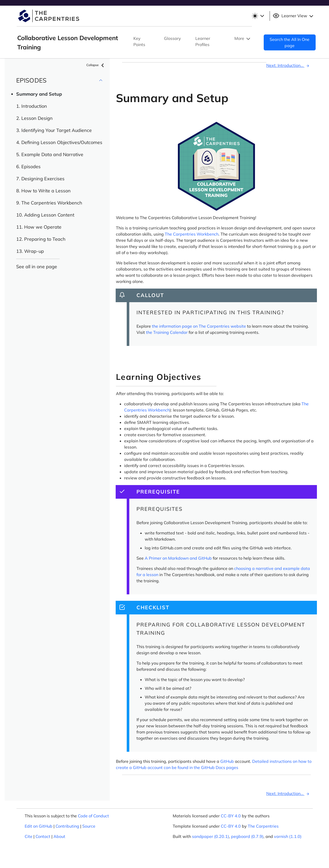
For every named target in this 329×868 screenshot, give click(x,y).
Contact (43, 836)
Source (89, 826)
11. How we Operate (39, 227)
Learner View (294, 16)
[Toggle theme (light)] (258, 16)
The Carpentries (263, 826)
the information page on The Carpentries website (199, 326)
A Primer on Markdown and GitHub (178, 558)
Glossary (172, 38)
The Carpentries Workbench (192, 234)
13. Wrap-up (30, 251)
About (59, 836)
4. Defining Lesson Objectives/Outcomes (59, 142)
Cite (29, 836)
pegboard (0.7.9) (247, 836)
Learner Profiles (203, 41)
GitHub (227, 761)
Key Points (139, 41)
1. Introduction (32, 106)
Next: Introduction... (289, 65)
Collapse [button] (96, 65)
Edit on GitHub (39, 826)
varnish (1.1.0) (288, 836)
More (243, 39)
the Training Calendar (167, 332)
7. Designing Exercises (40, 179)
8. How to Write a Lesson (43, 191)
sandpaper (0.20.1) (211, 836)
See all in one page (37, 267)
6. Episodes (28, 167)
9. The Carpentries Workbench (49, 203)
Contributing (67, 826)
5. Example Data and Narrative (50, 154)
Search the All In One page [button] (290, 42)
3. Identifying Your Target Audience (54, 130)
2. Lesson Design (34, 118)
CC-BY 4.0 (231, 816)
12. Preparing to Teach (41, 239)
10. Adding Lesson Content (45, 215)
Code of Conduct (93, 816)
